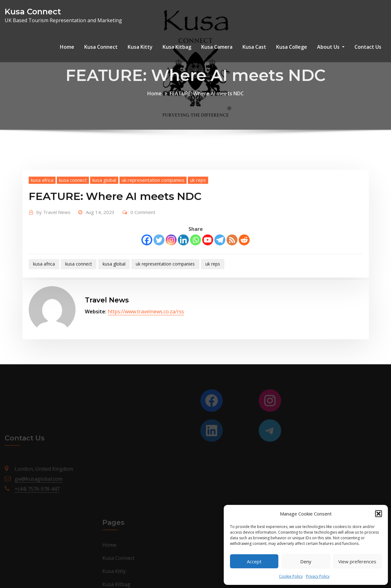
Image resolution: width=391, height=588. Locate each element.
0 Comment (143, 229)
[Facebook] (147, 257)
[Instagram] (171, 257)
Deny (306, 561)
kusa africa (42, 197)
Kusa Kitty (140, 47)
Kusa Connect (33, 11)
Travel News (54, 229)
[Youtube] (208, 257)
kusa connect (73, 197)
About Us (331, 47)
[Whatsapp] (195, 257)
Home (67, 47)
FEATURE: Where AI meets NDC (207, 98)
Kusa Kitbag (177, 47)
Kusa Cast (254, 47)
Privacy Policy (318, 576)
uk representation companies (153, 197)
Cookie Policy (291, 576)
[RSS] (232, 257)
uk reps (198, 197)
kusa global (104, 197)
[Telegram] (220, 257)
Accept (254, 561)
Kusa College (292, 47)
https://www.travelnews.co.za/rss (146, 311)
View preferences (357, 561)
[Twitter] (159, 257)
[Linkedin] (183, 257)
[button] (379, 514)
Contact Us (368, 47)
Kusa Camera (217, 47)
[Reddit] (244, 257)
